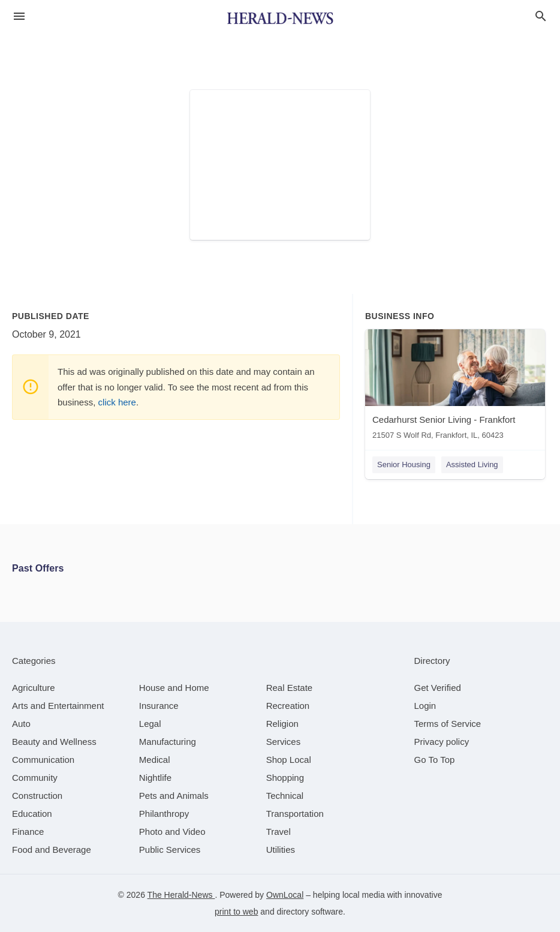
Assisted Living (472, 465)
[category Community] (35, 778)
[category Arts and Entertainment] (58, 706)
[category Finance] (28, 832)
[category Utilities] (281, 850)
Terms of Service (448, 724)
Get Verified (438, 688)
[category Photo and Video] (172, 832)
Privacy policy (442, 742)
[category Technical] (285, 796)
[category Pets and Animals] (174, 796)
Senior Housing (404, 465)
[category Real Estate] (290, 688)
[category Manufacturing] (168, 742)
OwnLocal (285, 895)
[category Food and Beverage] (52, 850)
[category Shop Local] (289, 760)
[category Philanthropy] (164, 814)
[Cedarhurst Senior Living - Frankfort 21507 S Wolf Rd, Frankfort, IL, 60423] (455, 387)
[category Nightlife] (155, 778)
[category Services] (284, 742)
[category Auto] (21, 724)
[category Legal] (150, 724)
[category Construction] (37, 796)
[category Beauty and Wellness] (54, 742)
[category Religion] (282, 724)
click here (117, 402)
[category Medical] (155, 760)
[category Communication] (43, 760)
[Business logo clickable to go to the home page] (280, 18)
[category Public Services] (170, 850)
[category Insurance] (159, 706)
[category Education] (32, 814)
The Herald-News (181, 895)
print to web (236, 912)
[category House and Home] (174, 688)
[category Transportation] (295, 814)
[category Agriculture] (34, 688)
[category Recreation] (288, 706)
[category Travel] (279, 832)
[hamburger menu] (19, 16)
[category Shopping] (285, 778)
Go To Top (435, 760)
